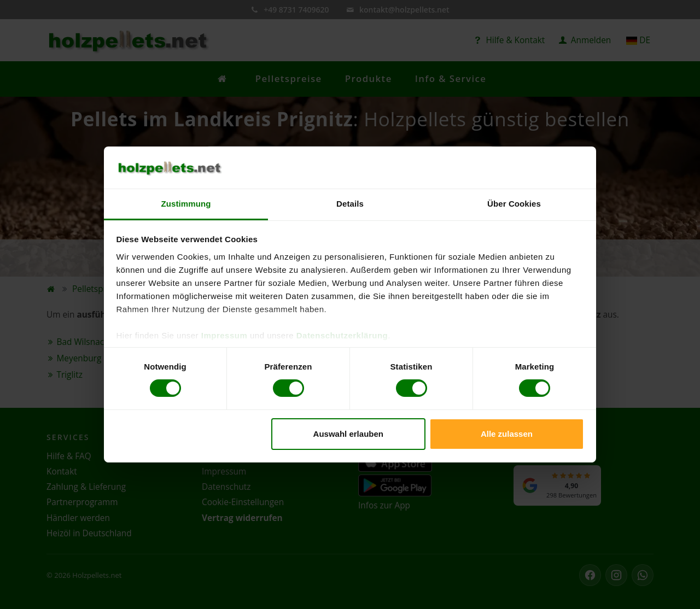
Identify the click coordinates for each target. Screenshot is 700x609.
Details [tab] (350, 204)
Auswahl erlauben (348, 434)
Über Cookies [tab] (514, 204)
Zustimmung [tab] (186, 204)
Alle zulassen (507, 434)
